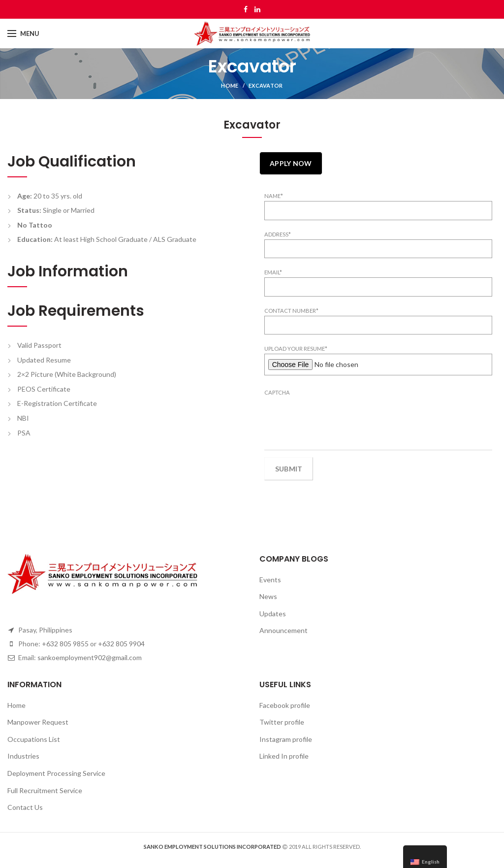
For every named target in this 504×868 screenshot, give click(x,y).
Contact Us (25, 807)
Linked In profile (284, 756)
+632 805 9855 (65, 644)
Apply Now (291, 163)
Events (270, 580)
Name (274, 196)
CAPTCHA (277, 392)
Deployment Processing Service (56, 773)
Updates (273, 614)
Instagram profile (286, 739)
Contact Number (291, 311)
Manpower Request (38, 722)
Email (273, 272)
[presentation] (339, 417)
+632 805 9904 (121, 644)
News (268, 596)
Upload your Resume (296, 349)
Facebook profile (285, 705)
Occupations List (34, 739)
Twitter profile (282, 722)
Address (278, 234)
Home (230, 85)
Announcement (283, 630)
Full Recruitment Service (45, 790)
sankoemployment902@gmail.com (90, 657)
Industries (23, 756)
